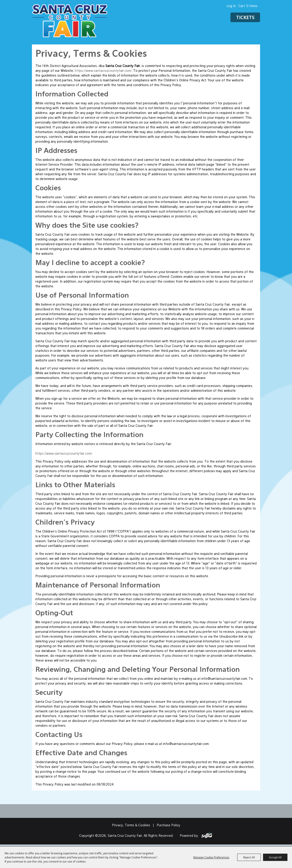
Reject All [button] (249, 857)
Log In (231, 6)
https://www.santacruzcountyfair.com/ (103, 71)
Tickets (245, 18)
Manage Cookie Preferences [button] (211, 857)
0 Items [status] (252, 6)
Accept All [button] (275, 857)
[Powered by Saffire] (207, 836)
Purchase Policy (168, 825)
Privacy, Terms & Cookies (131, 825)
